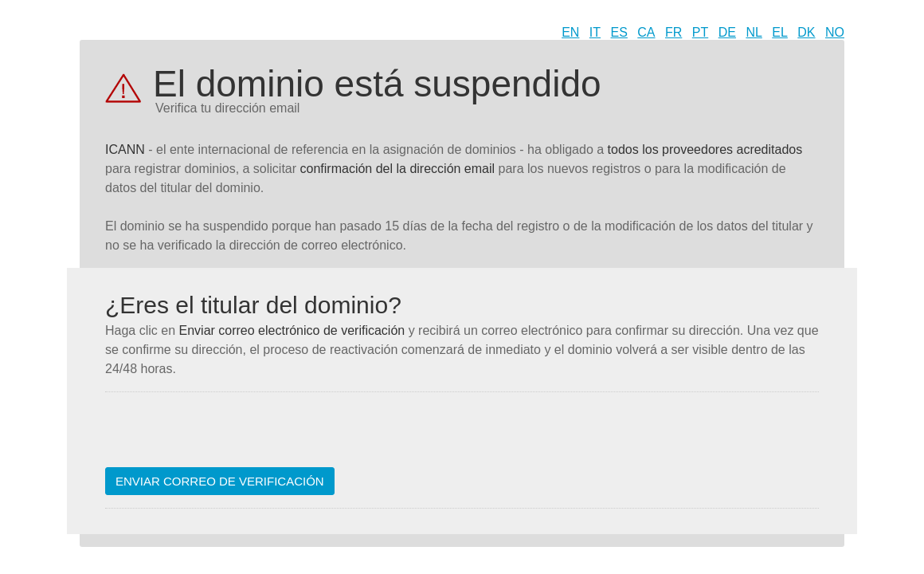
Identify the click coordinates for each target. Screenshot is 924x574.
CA (646, 32)
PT (700, 32)
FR (673, 32)
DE (727, 32)
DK (806, 32)
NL (754, 32)
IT (595, 32)
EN (570, 32)
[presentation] (226, 436)
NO (835, 32)
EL (780, 32)
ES (619, 32)
